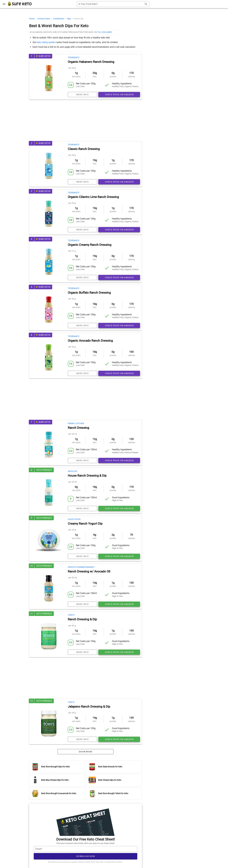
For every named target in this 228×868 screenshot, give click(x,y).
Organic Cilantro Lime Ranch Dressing (93, 197)
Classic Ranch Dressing (84, 149)
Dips (69, 19)
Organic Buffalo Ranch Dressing (89, 293)
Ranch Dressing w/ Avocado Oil (89, 571)
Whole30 (72, 471)
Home (32, 19)
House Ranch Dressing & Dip (87, 476)
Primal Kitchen (76, 423)
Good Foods (74, 519)
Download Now (86, 856)
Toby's (71, 615)
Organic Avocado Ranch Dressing (90, 341)
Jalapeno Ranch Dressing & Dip (89, 707)
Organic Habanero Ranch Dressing (91, 62)
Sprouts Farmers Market (81, 567)
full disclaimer (105, 32)
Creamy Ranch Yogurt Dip (85, 524)
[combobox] (113, 4)
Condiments (59, 19)
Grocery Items (44, 19)
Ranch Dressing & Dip (82, 619)
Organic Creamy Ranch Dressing (90, 245)
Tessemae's (74, 57)
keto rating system (46, 42)
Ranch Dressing (78, 428)
